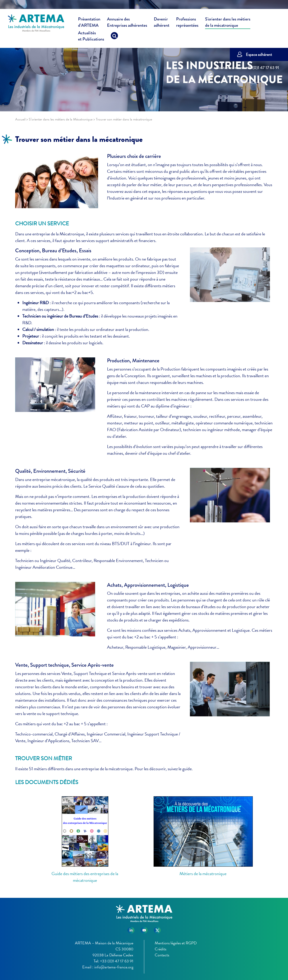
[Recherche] (114, 37)
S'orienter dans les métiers (228, 23)
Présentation (89, 23)
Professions (187, 22)
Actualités (91, 37)
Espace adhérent (259, 54)
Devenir (162, 23)
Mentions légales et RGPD (176, 943)
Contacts (162, 955)
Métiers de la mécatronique (203, 874)
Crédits (160, 949)
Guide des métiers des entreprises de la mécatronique (85, 877)
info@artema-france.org (114, 967)
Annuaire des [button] (127, 23)
